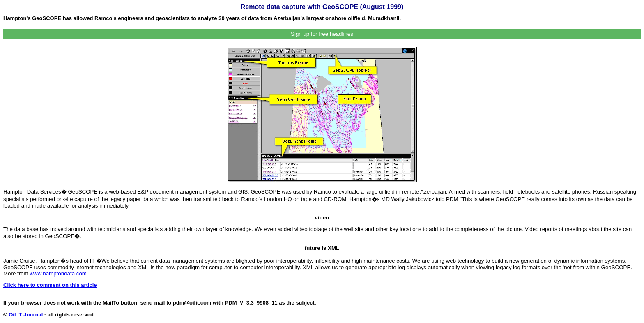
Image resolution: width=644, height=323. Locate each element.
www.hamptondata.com (58, 273)
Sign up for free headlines (322, 34)
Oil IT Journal (26, 315)
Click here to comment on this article (50, 285)
